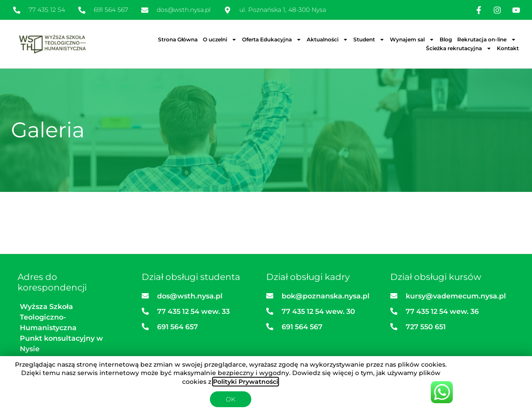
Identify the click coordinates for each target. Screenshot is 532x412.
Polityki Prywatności (246, 382)
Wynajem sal (412, 40)
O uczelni (220, 40)
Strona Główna (178, 39)
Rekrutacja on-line (487, 40)
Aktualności (327, 40)
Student (369, 40)
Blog (446, 39)
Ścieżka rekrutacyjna (459, 48)
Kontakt (508, 48)
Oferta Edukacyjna (272, 40)
